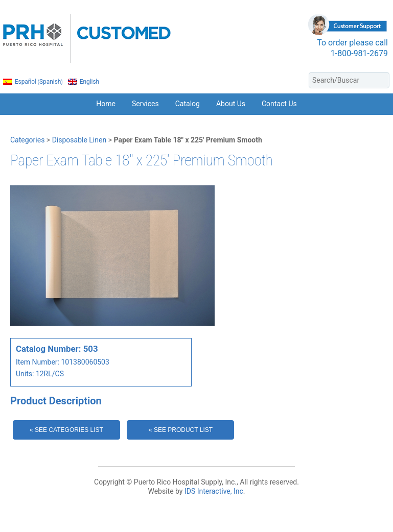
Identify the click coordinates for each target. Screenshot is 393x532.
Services (145, 104)
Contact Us (279, 104)
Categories (27, 140)
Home (106, 104)
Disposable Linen (79, 140)
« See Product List (181, 430)
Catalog (188, 104)
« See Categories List (66, 430)
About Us (231, 104)
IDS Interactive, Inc (214, 491)
